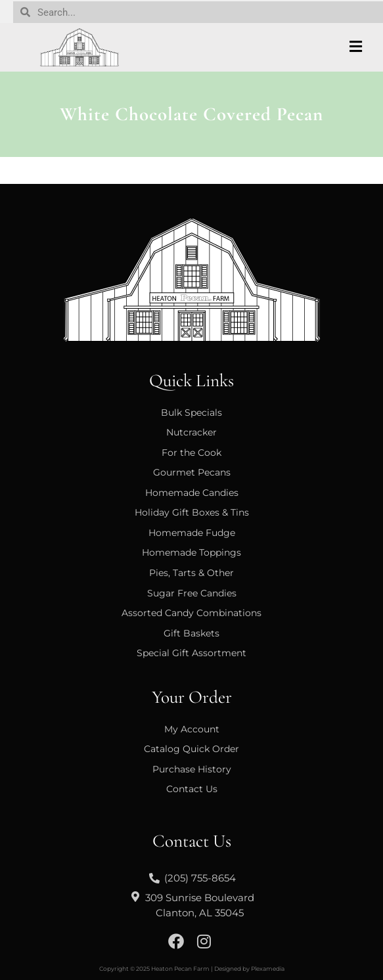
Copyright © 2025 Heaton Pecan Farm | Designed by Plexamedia (192, 969)
